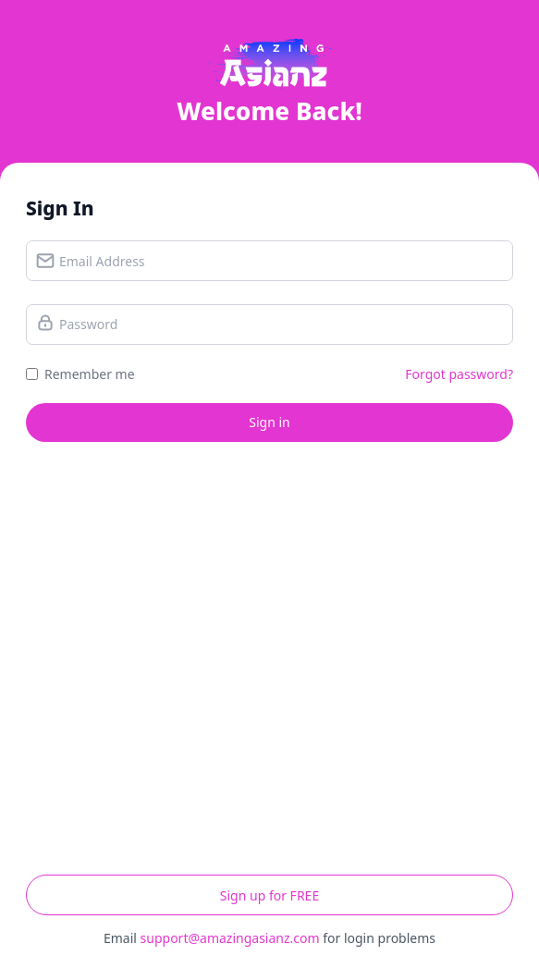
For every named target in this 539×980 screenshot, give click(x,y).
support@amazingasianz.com (230, 938)
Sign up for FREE (269, 895)
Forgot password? (459, 374)
